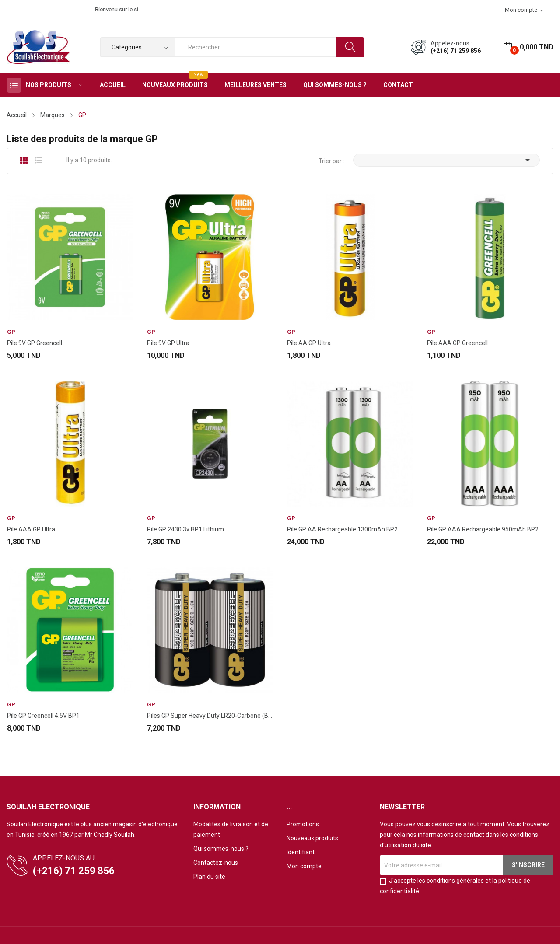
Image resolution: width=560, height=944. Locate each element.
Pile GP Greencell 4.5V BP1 (43, 716)
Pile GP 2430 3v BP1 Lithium (185, 529)
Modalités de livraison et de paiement (231, 829)
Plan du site (209, 877)
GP (11, 332)
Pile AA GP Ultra (309, 343)
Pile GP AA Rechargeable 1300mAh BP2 (342, 529)
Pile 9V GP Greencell (35, 343)
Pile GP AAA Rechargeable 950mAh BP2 (483, 529)
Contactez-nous (216, 863)
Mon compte (304, 866)
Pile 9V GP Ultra (168, 343)
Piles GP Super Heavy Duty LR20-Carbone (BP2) (210, 716)
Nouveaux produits (312, 838)
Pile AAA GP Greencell (457, 343)
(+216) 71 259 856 (456, 51)
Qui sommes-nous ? (221, 849)
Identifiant (301, 852)
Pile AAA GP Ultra (31, 529)
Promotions (303, 824)
